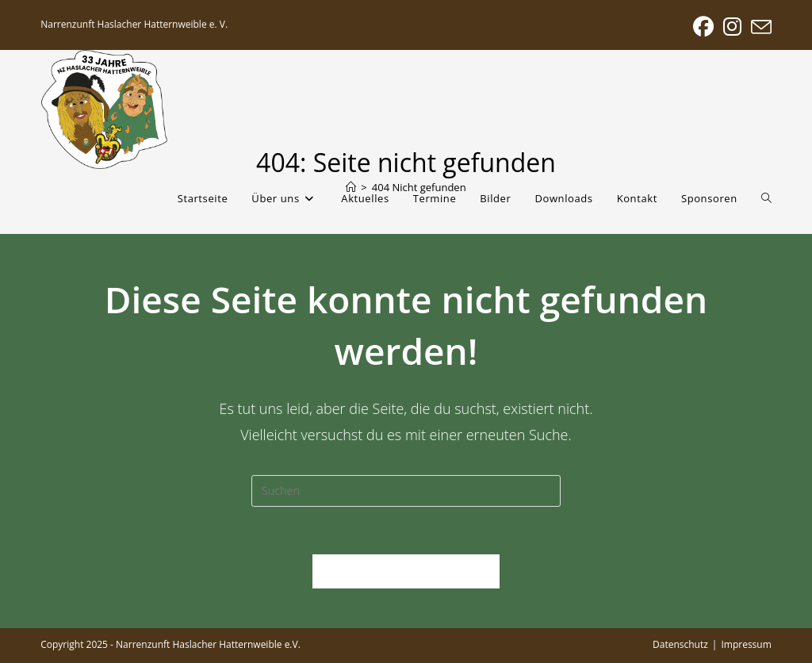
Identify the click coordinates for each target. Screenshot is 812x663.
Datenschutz (680, 644)
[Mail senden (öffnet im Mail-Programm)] (759, 27)
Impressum (746, 644)
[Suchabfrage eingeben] (406, 491)
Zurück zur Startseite (406, 571)
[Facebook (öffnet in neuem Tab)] (703, 27)
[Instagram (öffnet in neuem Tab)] (732, 27)
